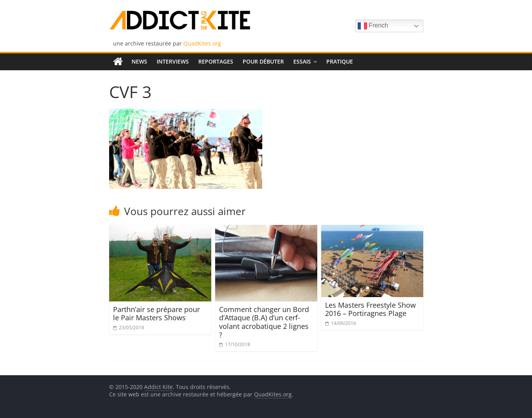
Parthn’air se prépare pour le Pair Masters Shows (156, 314)
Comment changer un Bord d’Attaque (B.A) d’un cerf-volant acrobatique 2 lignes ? (264, 322)
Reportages (216, 61)
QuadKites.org (202, 43)
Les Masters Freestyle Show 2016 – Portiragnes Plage (370, 309)
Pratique (340, 61)
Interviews (173, 61)
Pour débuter (263, 61)
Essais (302, 61)
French (373, 26)
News (139, 61)
